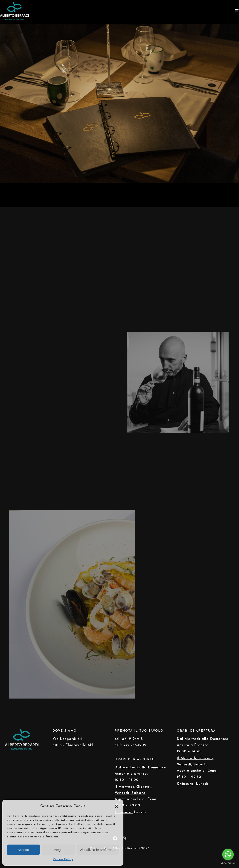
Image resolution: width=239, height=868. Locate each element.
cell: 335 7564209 (131, 745)
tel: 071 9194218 (129, 739)
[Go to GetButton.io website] (228, 863)
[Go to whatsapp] (228, 854)
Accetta (23, 850)
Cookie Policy (63, 859)
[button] (117, 806)
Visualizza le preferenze (98, 850)
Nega (58, 850)
